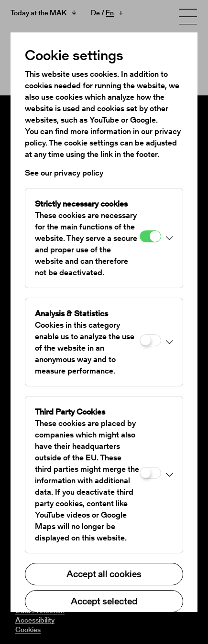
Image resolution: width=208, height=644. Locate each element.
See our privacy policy (64, 173)
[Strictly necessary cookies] (150, 236)
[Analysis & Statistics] (150, 340)
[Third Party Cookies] (150, 473)
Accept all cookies (104, 574)
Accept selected (104, 601)
